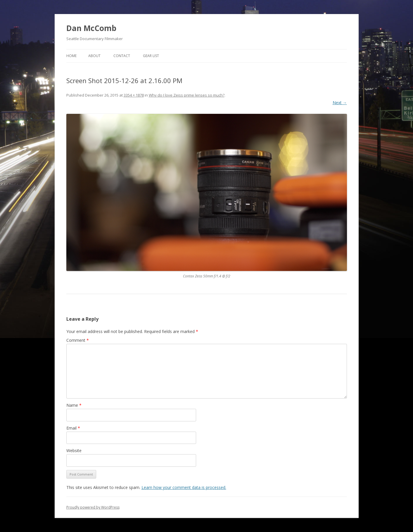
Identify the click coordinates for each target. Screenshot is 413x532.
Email (73, 428)
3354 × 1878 (134, 95)
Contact (122, 56)
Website (74, 451)
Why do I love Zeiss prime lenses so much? (187, 95)
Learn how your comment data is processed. (184, 487)
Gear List (151, 56)
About (94, 56)
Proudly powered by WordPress (93, 507)
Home (71, 56)
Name (74, 405)
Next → (340, 103)
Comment (78, 340)
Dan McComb (91, 28)
